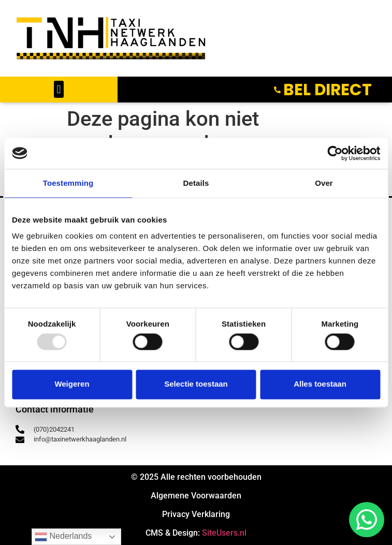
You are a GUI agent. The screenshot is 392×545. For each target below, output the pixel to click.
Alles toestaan (320, 384)
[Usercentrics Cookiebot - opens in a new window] (335, 153)
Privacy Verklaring (196, 514)
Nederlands (63, 537)
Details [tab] (196, 183)
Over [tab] (324, 183)
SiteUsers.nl (224, 533)
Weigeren (72, 384)
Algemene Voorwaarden (196, 496)
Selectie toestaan (196, 384)
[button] (59, 89)
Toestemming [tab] (68, 183)
